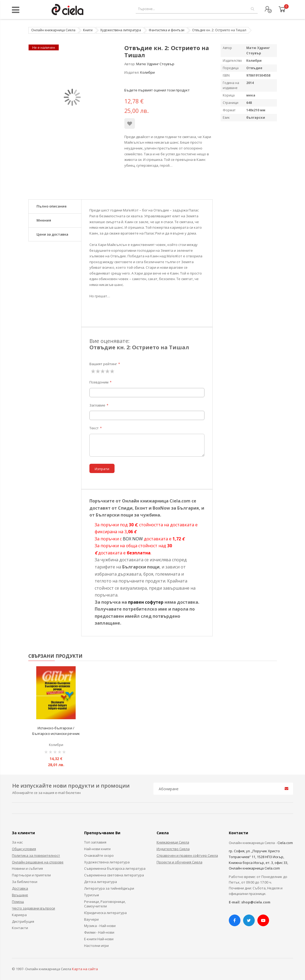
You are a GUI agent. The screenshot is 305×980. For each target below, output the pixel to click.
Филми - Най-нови (99, 932)
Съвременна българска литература (115, 868)
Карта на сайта (85, 969)
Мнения (44, 220)
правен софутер (146, 602)
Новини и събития (27, 868)
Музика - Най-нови (100, 926)
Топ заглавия (95, 842)
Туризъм (92, 895)
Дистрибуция (23, 921)
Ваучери (91, 919)
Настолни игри (96, 946)
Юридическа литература (105, 913)
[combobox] (197, 9)
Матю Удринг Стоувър (155, 64)
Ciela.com (285, 843)
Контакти (20, 928)
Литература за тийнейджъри (109, 888)
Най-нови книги (97, 849)
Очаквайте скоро (99, 855)
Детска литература (101, 882)
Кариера (19, 915)
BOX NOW (133, 539)
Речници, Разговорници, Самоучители (105, 904)
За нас (17, 842)
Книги (88, 30)
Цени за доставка (52, 234)
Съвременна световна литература (114, 875)
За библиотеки (25, 882)
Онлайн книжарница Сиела (53, 30)
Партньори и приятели (31, 875)
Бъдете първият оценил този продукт (157, 90)
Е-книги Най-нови (99, 939)
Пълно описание (52, 206)
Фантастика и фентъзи (167, 30)
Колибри (147, 72)
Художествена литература (121, 30)
